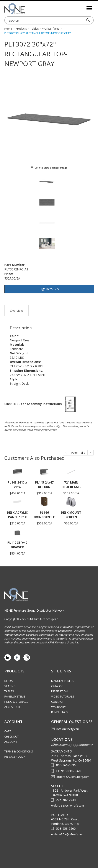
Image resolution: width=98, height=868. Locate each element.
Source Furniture (26, 9)
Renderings (60, 712)
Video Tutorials (63, 696)
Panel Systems (15, 696)
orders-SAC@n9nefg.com (73, 777)
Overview (16, 311)
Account (11, 742)
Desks (9, 681)
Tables (9, 691)
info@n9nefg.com (68, 729)
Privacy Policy (15, 757)
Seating (10, 686)
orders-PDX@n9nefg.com (68, 834)
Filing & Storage (16, 702)
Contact (57, 702)
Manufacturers (63, 681)
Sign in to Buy (49, 289)
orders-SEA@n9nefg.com (68, 805)
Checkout (11, 736)
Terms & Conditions (19, 751)
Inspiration (59, 691)
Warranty (58, 707)
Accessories (13, 707)
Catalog (57, 686)
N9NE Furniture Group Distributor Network (34, 610)
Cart (8, 731)
